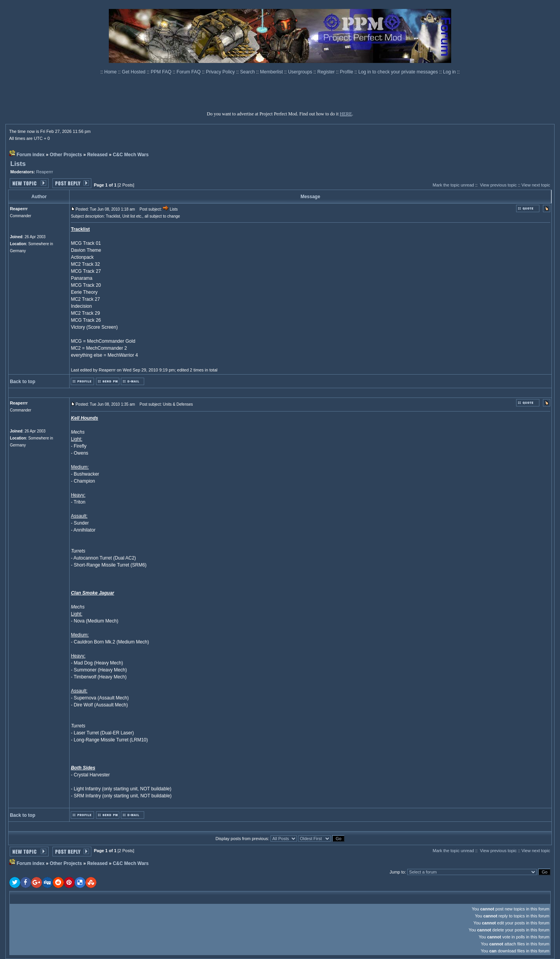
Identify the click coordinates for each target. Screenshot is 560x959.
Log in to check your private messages (399, 72)
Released (97, 155)
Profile (347, 72)
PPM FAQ (162, 72)
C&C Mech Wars (131, 155)
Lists (18, 164)
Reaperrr (44, 172)
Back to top (22, 382)
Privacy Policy (221, 72)
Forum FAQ (189, 72)
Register (327, 72)
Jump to (397, 872)
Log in (449, 72)
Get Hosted (134, 72)
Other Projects (66, 155)
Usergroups (301, 72)
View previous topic (498, 185)
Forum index (31, 155)
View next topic (536, 185)
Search (248, 72)
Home (111, 72)
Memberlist (272, 72)
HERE (346, 114)
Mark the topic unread (453, 185)
